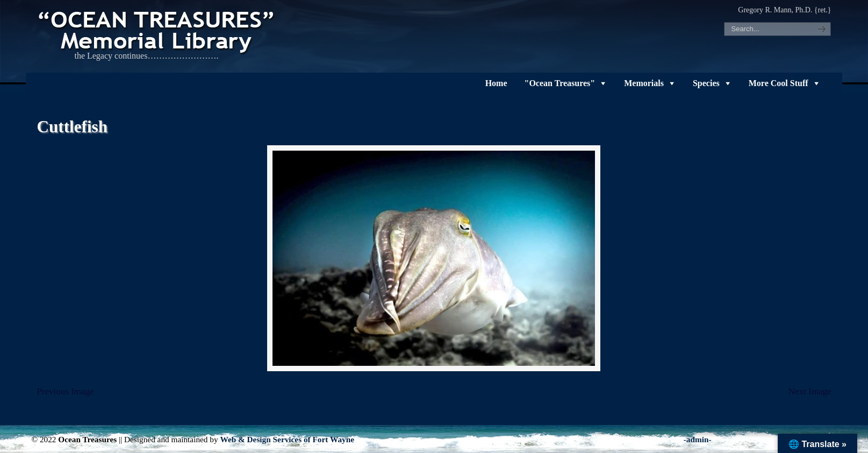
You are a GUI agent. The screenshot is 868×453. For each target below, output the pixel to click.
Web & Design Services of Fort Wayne (287, 439)
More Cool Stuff (779, 83)
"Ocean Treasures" (560, 83)
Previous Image (65, 391)
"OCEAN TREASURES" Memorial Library (157, 30)
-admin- (698, 439)
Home (496, 83)
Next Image (810, 391)
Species (706, 83)
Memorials (644, 83)
